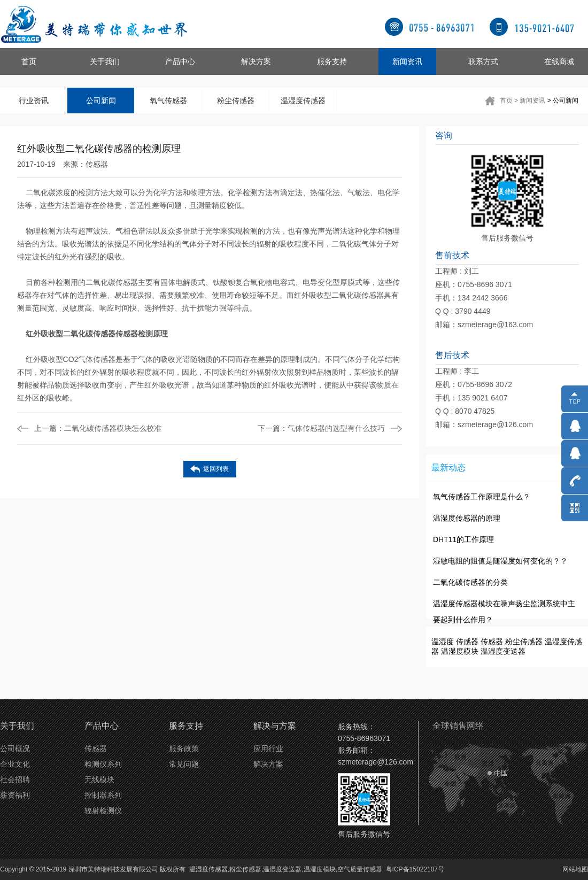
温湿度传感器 (303, 101)
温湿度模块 (460, 651)
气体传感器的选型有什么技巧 (321, 428)
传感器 (97, 164)
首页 (29, 61)
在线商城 (559, 61)
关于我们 (105, 61)
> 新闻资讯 (530, 101)
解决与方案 (275, 726)
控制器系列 (103, 795)
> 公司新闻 (563, 101)
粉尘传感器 (236, 101)
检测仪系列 (103, 764)
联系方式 (483, 61)
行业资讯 (34, 101)
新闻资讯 (407, 61)
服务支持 (332, 61)
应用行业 (268, 748)
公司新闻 (101, 101)
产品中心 (180, 61)
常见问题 (184, 764)
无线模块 (99, 779)
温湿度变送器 (503, 651)
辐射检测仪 (103, 810)
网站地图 (575, 869)
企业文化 (15, 764)
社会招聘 (15, 779)
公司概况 (15, 748)
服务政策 (184, 748)
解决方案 (256, 61)
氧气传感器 (168, 101)
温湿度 (443, 642)
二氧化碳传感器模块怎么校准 (98, 428)
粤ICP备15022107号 (415, 869)
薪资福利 (15, 795)
